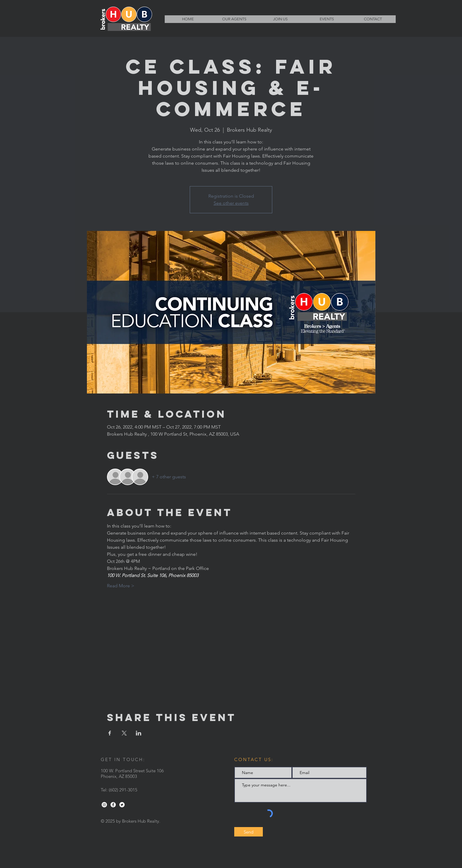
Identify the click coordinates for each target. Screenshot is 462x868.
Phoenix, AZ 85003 (119, 776)
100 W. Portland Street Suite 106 (132, 771)
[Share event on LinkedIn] (139, 733)
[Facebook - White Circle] (113, 805)
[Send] (249, 832)
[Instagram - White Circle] (104, 805)
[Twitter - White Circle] (122, 805)
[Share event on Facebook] (110, 733)
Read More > (121, 586)
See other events (231, 203)
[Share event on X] (124, 733)
